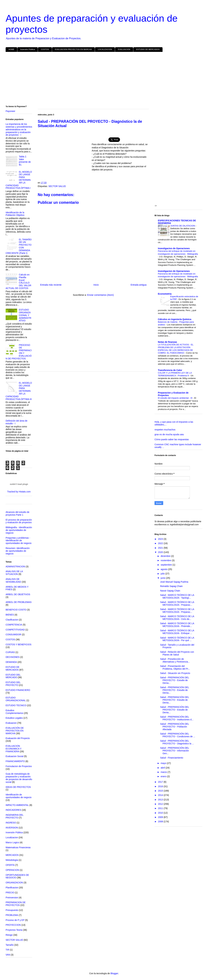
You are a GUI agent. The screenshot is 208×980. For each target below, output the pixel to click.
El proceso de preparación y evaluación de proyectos (19, 521)
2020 (161, 552)
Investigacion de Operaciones (174, 248)
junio (163, 578)
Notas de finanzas (167, 342)
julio (163, 574)
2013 (161, 800)
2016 (161, 786)
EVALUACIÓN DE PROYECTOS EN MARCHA (15, 731)
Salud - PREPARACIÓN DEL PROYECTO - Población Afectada (175, 727)
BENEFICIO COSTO (16, 610)
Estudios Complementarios (14, 712)
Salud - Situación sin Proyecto (175, 673)
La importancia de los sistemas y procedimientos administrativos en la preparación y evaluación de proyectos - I (19, 129)
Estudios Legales (14, 718)
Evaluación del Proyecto (18, 738)
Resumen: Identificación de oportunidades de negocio (18, 551)
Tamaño (10, 945)
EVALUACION (124, 49)
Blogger (114, 973)
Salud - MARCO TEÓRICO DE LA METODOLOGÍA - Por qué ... (177, 639)
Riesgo (9, 935)
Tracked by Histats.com (19, 492)
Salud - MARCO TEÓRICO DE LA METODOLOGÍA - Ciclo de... (177, 618)
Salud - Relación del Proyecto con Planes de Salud (177, 653)
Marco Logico (12, 842)
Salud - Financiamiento (172, 758)
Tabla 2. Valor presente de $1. (25, 161)
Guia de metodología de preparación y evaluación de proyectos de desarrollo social (19, 778)
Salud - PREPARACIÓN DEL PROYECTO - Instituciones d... (177, 718)
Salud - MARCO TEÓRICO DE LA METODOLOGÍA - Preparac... (177, 603)
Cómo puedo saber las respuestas (172, 439)
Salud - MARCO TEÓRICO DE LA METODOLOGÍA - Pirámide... (177, 625)
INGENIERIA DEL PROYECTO (15, 816)
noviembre (166, 560)
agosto (164, 569)
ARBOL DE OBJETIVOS (18, 594)
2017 (161, 782)
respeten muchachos (165, 430)
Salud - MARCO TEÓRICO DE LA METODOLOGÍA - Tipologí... (177, 596)
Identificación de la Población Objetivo (15, 214)
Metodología (12, 860)
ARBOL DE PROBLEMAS (19, 602)
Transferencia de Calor (170, 370)
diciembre (166, 556)
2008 (161, 821)
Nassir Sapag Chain (170, 591)
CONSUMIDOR (13, 634)
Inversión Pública (28, 49)
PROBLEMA (12, 915)
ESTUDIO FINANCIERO (18, 690)
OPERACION (12, 870)
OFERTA (10, 865)
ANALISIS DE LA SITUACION (14, 573)
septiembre (166, 565)
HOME (11, 49)
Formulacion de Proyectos (19, 766)
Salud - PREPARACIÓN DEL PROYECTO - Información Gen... (175, 751)
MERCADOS (12, 855)
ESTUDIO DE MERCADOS (148, 49)
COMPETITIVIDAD (15, 630)
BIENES (10, 615)
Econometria (165, 294)
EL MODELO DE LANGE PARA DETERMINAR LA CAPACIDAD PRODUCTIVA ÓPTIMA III (19, 391)
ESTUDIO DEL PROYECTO (13, 684)
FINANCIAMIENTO (15, 761)
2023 (161, 539)
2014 (161, 795)
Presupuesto (12, 910)
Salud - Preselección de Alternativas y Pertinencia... (175, 660)
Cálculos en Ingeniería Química (175, 319)
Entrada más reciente (51, 285)
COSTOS (45, 49)
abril (163, 768)
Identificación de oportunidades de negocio (19, 796)
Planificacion (12, 888)
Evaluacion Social (15, 756)
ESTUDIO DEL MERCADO (13, 676)
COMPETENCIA (14, 625)
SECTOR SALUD (57, 186)
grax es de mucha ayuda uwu (169, 434)
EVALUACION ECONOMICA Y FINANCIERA (13, 749)
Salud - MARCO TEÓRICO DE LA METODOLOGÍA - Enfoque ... (177, 632)
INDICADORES (13, 810)
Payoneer (10, 111)
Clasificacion (12, 620)
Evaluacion (11, 723)
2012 (161, 804)
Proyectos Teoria (14, 930)
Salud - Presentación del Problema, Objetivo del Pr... (175, 667)
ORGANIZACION (14, 883)
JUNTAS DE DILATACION (183, 226)
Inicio (96, 285)
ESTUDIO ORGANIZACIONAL (16, 699)
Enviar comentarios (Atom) (100, 295)
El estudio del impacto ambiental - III (175, 398)
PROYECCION (13, 925)
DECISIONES (13, 657)
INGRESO (11, 823)
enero (164, 776)
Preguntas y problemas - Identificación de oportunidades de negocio (19, 541)
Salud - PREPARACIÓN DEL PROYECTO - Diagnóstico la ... (177, 742)
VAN (8, 955)
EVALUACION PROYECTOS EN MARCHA (73, 49)
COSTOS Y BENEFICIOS (18, 644)
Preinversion (12, 898)
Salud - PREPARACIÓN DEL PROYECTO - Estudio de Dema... (175, 680)
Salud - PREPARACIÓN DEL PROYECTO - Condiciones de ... (178, 735)
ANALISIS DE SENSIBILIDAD (13, 580)
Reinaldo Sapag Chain (171, 586)
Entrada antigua (139, 285)
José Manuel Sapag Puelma (174, 582)
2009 (161, 817)
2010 (161, 813)
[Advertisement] (102, 79)
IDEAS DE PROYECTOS (18, 787)
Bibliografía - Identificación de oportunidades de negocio (19, 530)
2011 (161, 808)
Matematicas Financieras (18, 847)
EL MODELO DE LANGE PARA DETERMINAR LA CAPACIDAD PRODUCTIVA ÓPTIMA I (19, 180)
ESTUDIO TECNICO (16, 705)
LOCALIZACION (105, 49)
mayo (164, 763)
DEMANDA (11, 662)
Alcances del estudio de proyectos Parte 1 (18, 513)
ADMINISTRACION (15, 567)
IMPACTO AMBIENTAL (17, 805)
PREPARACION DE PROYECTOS (16, 904)
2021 (161, 548)
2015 (161, 791)
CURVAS (10, 652)
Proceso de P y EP (15, 920)
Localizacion (12, 837)
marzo (164, 772)
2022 (161, 543)
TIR (7, 950)
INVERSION (12, 828)
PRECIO (10, 893)
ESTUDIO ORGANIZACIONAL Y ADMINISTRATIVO (25, 315)
